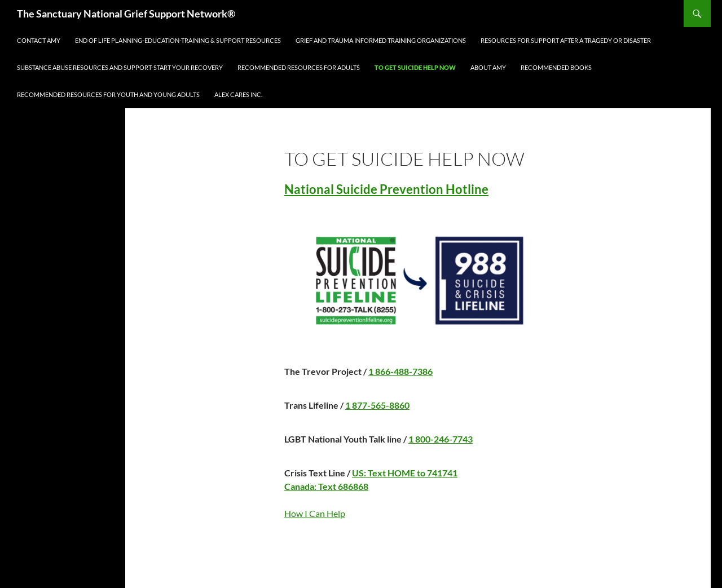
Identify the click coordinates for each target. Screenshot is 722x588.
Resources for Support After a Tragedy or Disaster (566, 40)
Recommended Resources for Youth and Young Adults (108, 94)
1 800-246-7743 (441, 439)
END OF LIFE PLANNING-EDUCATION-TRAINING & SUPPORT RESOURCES (178, 40)
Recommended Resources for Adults (299, 67)
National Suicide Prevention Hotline (386, 189)
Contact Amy (39, 40)
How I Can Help (315, 513)
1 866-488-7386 (400, 371)
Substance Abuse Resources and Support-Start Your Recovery (120, 67)
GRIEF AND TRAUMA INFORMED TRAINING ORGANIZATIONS (381, 40)
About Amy (488, 67)
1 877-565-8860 (377, 405)
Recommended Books (556, 67)
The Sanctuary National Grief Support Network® (126, 14)
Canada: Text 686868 (326, 486)
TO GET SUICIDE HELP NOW (415, 67)
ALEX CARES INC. (238, 94)
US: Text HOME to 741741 (405, 473)
